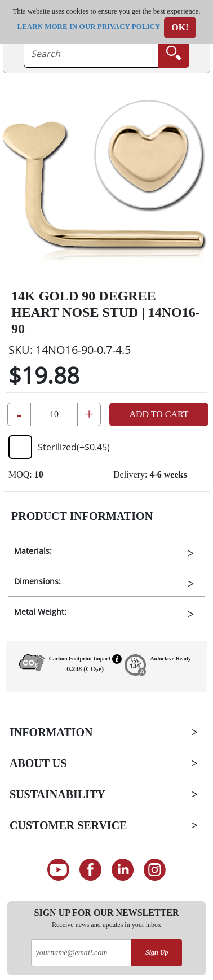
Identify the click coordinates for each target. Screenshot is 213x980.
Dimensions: (37, 581)
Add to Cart (159, 414)
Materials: (33, 551)
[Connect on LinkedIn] (123, 870)
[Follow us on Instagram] (155, 870)
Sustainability (57, 794)
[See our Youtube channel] (58, 870)
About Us (38, 763)
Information (51, 732)
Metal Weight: (40, 612)
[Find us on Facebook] (90, 870)
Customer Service (68, 825)
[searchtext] (91, 54)
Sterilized (59, 447)
